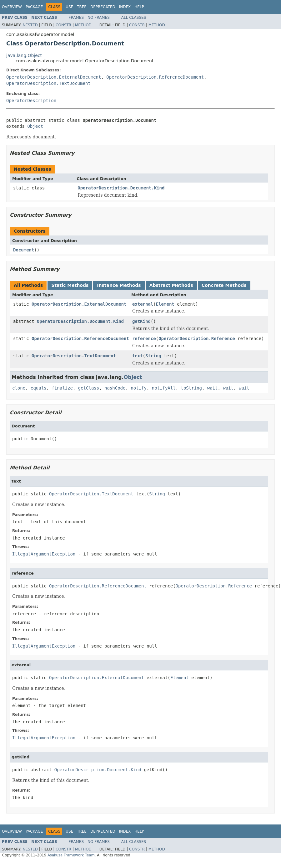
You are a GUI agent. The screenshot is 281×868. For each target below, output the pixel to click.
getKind (141, 321)
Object (35, 126)
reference (144, 338)
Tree (82, 7)
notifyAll (164, 388)
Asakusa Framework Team (71, 855)
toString (191, 388)
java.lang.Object (24, 55)
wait (213, 388)
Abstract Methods (171, 285)
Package (34, 7)
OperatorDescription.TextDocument (48, 83)
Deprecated (103, 7)
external (143, 304)
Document (24, 250)
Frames (76, 18)
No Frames (99, 18)
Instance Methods (119, 285)
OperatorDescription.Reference (197, 338)
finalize (62, 388)
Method (83, 25)
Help (139, 7)
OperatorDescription (31, 101)
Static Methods (70, 285)
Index (125, 7)
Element (165, 304)
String (153, 356)
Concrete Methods (224, 285)
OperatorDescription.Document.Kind (121, 188)
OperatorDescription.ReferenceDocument (155, 77)
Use (69, 7)
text (138, 356)
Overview (12, 7)
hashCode (115, 388)
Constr (63, 25)
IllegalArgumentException (44, 554)
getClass (89, 388)
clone (19, 388)
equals (39, 388)
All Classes (134, 18)
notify (139, 388)
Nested (30, 25)
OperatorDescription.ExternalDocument (54, 77)
